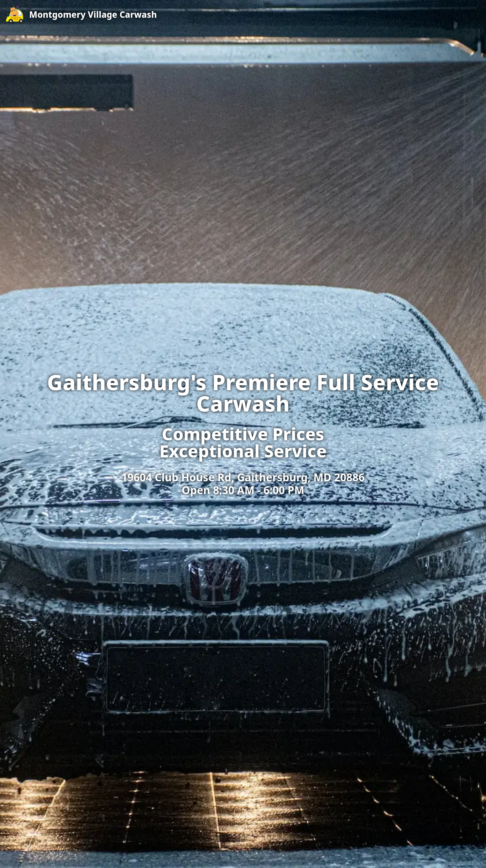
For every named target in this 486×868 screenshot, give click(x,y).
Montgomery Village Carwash (93, 15)
